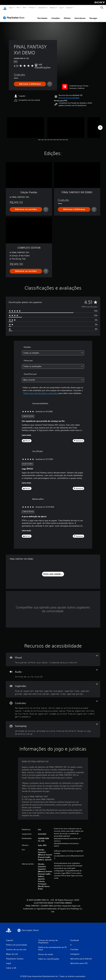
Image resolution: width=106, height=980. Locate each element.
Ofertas (67, 16)
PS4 (24, 8)
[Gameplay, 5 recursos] (53, 727)
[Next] (100, 125)
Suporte (69, 8)
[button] (69, 95)
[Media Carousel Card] (26, 125)
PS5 (18, 8)
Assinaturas (80, 16)
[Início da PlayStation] (5, 8)
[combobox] (53, 350)
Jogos (11, 8)
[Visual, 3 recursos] (53, 657)
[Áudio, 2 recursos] (53, 671)
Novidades (42, 16)
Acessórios (42, 8)
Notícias (53, 8)
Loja (61, 8)
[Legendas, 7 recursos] (53, 687)
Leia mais (26, 433)
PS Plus (32, 8)
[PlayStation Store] (14, 15)
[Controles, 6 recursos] (53, 707)
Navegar (93, 16)
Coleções (56, 16)
